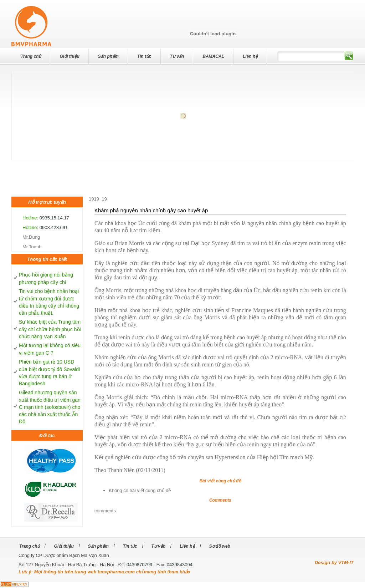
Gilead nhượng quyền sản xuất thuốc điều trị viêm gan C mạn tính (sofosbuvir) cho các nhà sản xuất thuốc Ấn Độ (50, 407)
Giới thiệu (69, 56)
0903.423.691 (54, 227)
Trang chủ (31, 56)
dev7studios (29, 12)
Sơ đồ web (220, 546)
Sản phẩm (108, 56)
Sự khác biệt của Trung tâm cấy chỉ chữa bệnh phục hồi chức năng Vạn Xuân (50, 329)
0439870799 (139, 565)
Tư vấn (177, 56)
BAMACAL (213, 56)
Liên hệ (250, 56)
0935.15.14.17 (54, 218)
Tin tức (144, 56)
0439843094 (180, 565)
